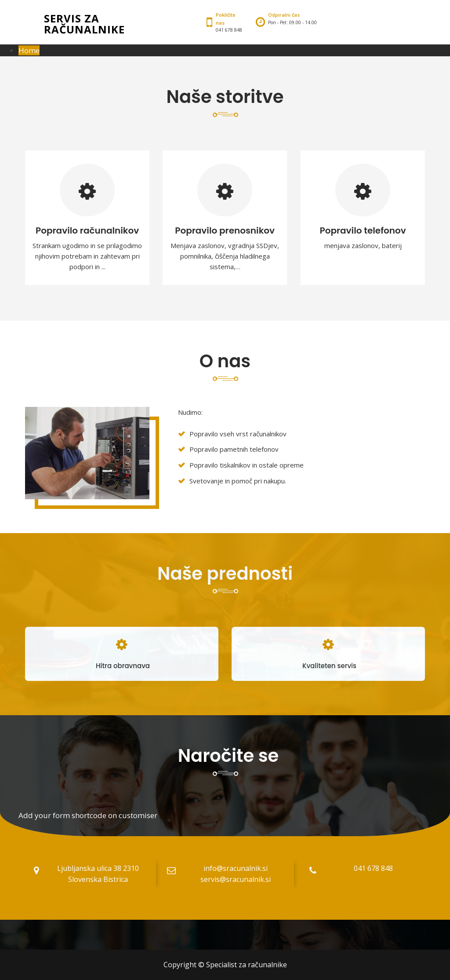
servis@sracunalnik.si (236, 879)
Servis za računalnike (84, 24)
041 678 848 (373, 868)
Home (29, 50)
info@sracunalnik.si (236, 868)
